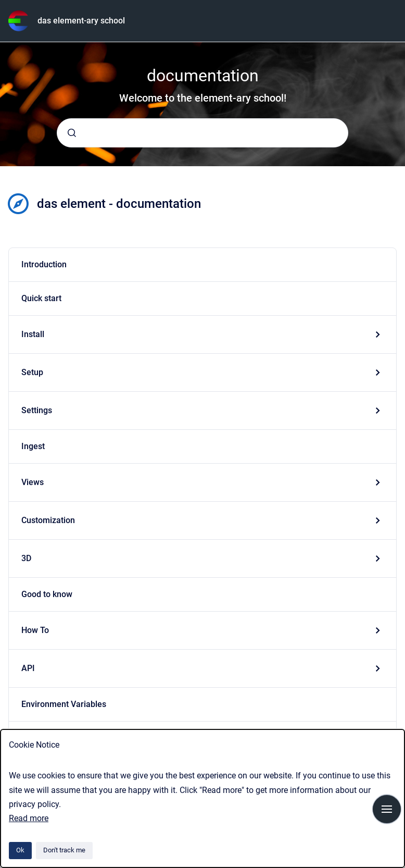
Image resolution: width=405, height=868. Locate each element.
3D (26, 558)
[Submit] (72, 133)
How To (35, 630)
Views (33, 482)
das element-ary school (81, 21)
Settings (37, 410)
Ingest (33, 446)
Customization (48, 520)
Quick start (41, 298)
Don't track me (64, 850)
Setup (32, 372)
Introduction (44, 264)
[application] (402, 865)
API (28, 668)
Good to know (47, 594)
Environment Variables (64, 704)
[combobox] (202, 133)
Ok (20, 850)
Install (33, 334)
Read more (29, 818)
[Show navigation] (387, 809)
